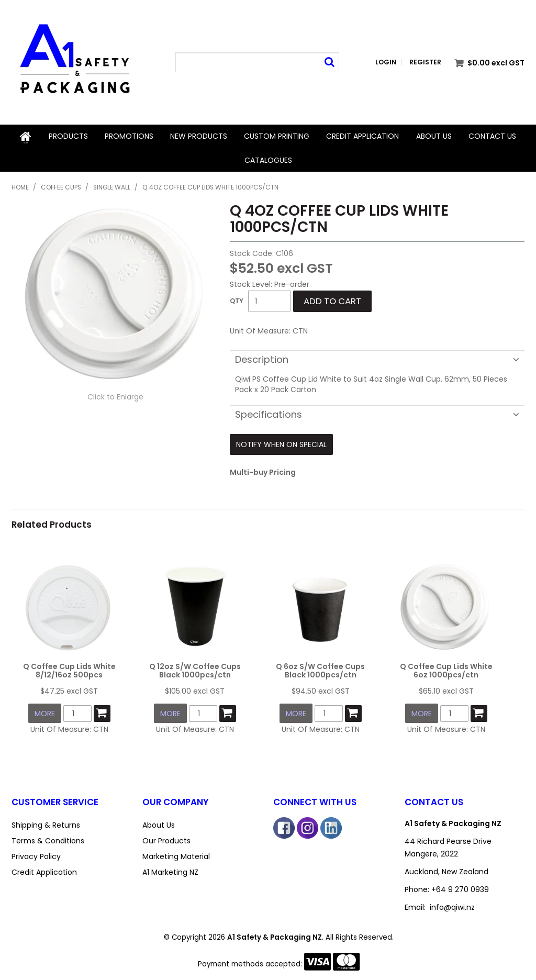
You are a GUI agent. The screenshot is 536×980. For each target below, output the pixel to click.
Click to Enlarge (115, 395)
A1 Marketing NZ (170, 866)
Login (386, 62)
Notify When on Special (281, 443)
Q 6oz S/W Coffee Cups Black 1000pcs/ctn (320, 667)
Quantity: (237, 300)
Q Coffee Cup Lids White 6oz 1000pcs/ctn (446, 667)
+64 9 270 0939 (460, 884)
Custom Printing (277, 136)
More (45, 709)
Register (425, 62)
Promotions (129, 136)
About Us (434, 136)
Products (68, 136)
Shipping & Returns (46, 819)
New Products (199, 136)
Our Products (166, 835)
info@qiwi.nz (452, 901)
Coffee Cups (61, 186)
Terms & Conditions (48, 835)
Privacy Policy (36, 851)
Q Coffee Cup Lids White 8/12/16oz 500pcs (69, 667)
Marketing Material (176, 851)
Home (26, 136)
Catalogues (268, 159)
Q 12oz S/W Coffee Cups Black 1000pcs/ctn (195, 667)
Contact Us (492, 136)
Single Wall (112, 186)
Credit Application (362, 136)
